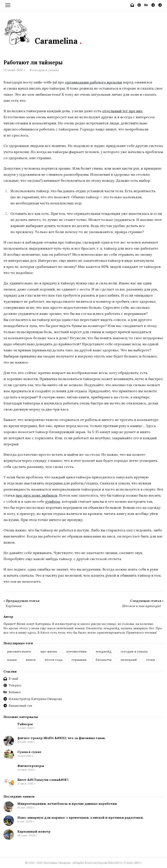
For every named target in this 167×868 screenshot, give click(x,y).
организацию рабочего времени (94, 82)
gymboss (53, 501)
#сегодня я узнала (44, 70)
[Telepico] (139, 5)
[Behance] (146, 5)
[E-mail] (132, 5)
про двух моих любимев (36, 495)
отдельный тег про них (122, 111)
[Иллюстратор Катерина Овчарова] (153, 5)
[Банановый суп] (160, 5)
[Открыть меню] (8, 5)
